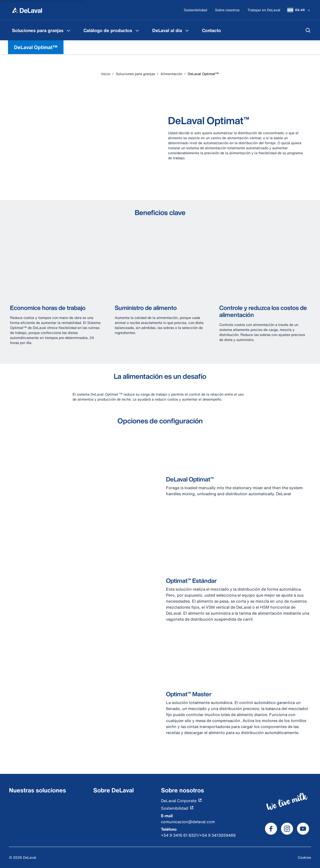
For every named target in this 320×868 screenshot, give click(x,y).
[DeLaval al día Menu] (187, 30)
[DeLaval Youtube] (303, 829)
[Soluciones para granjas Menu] (68, 30)
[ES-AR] (299, 10)
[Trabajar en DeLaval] (264, 10)
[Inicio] (27, 10)
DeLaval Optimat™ (36, 47)
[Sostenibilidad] (195, 10)
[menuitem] (42, 30)
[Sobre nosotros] (227, 10)
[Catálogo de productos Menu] (137, 30)
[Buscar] (308, 30)
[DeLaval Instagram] (287, 829)
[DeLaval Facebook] (271, 829)
